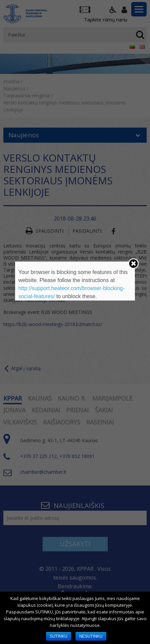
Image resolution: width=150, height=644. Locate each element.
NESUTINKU (91, 636)
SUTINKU (59, 636)
